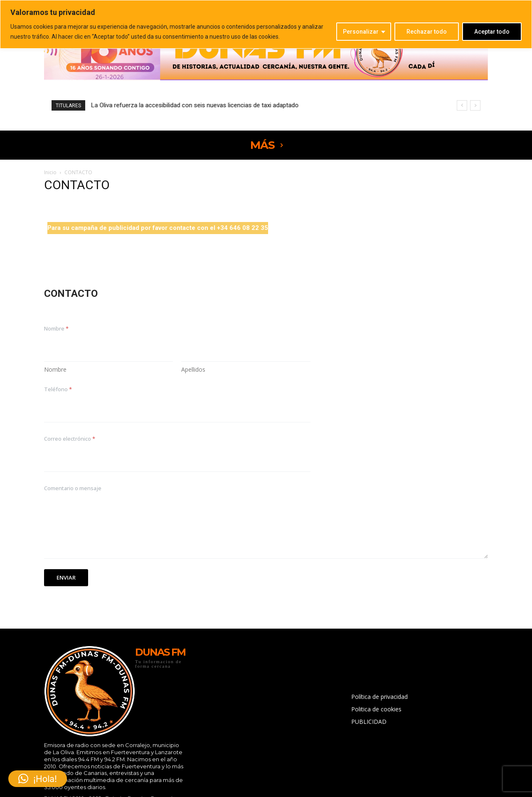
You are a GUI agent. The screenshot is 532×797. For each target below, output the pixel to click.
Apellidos (193, 369)
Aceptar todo (492, 32)
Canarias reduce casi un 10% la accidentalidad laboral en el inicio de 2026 (191, 105)
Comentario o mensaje (73, 488)
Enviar (66, 577)
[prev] (462, 105)
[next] (475, 105)
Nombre (55, 369)
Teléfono (58, 389)
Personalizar (361, 32)
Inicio (50, 172)
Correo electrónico (70, 439)
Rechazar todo (427, 32)
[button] (38, 779)
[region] (266, 24)
